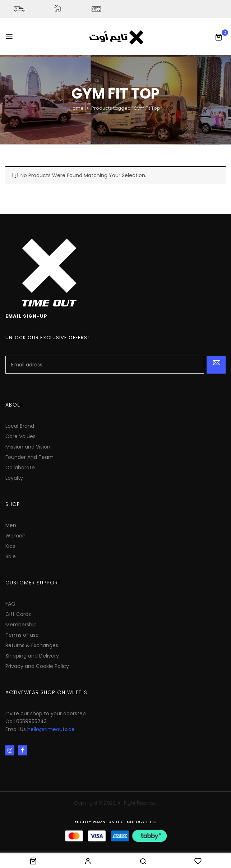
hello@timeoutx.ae (51, 729)
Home (77, 108)
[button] (218, 37)
